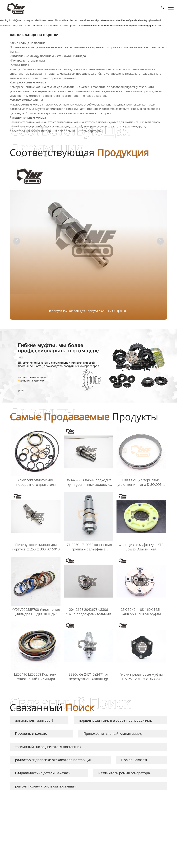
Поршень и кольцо (31, 733)
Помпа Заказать (135, 760)
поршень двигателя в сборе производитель (115, 720)
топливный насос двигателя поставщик (48, 747)
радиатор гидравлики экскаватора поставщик (53, 760)
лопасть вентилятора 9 (34, 720)
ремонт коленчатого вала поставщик (46, 786)
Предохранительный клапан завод (112, 733)
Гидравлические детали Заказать (43, 773)
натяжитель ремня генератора (124, 773)
